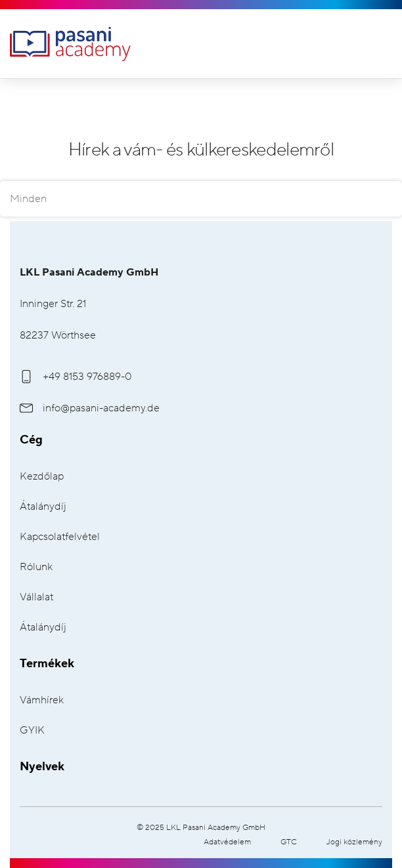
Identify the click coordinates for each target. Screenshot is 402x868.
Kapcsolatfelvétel (60, 537)
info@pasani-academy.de (90, 408)
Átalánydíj (43, 507)
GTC (289, 842)
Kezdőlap (42, 477)
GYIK (32, 731)
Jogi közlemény (354, 842)
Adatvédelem (227, 842)
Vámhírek (42, 700)
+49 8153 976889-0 (76, 377)
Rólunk (36, 567)
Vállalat (36, 597)
